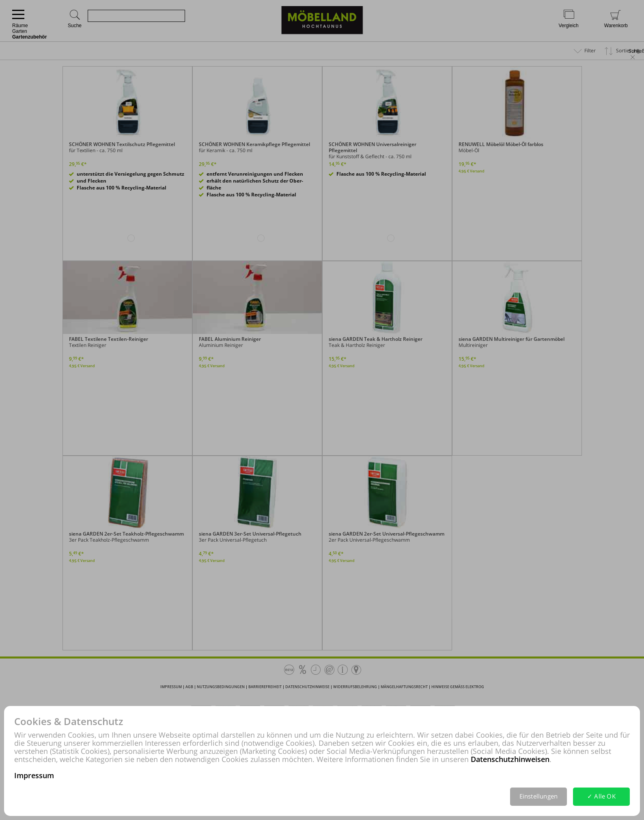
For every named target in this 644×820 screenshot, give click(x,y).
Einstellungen (539, 796)
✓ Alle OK (601, 796)
